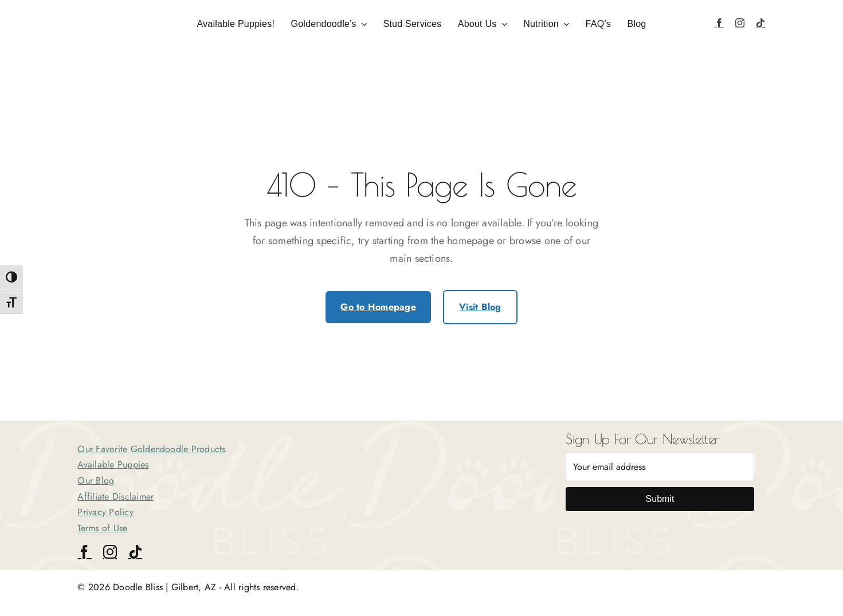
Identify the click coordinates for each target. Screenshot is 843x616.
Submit (660, 499)
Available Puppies (113, 464)
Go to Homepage (378, 307)
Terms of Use (102, 528)
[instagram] (740, 23)
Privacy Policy (105, 512)
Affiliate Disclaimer (115, 497)
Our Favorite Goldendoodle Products (151, 449)
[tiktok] (760, 23)
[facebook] (719, 23)
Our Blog (96, 480)
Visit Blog (480, 307)
